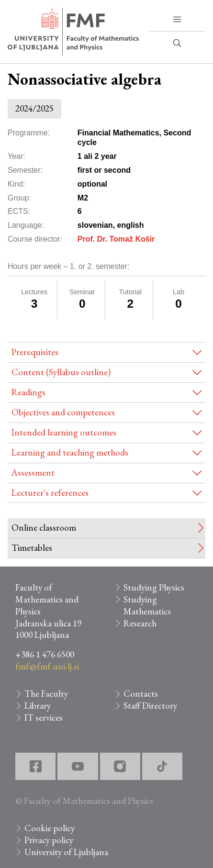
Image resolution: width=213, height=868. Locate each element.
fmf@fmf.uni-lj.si (47, 666)
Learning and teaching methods (70, 452)
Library (38, 706)
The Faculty (46, 694)
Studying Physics (154, 587)
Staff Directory (150, 706)
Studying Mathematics (147, 605)
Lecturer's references (50, 493)
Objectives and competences (63, 412)
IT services (44, 718)
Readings (28, 392)
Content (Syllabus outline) (61, 372)
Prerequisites (35, 352)
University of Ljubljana (66, 852)
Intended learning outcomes (64, 432)
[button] (177, 20)
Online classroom (44, 528)
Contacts (141, 694)
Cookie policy (50, 828)
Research (140, 623)
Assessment (33, 473)
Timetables (32, 548)
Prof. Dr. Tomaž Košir (116, 239)
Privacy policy (49, 840)
